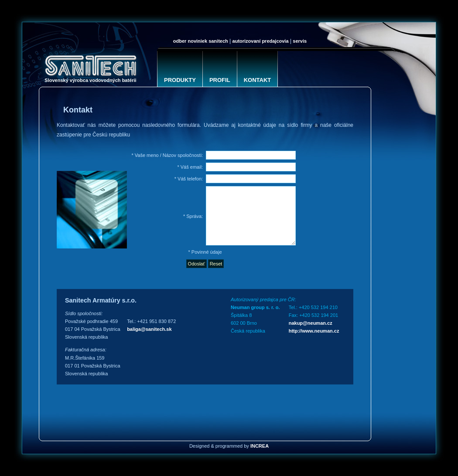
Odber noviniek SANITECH (201, 41)
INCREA (260, 446)
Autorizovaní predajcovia (261, 41)
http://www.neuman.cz (314, 331)
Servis (300, 41)
